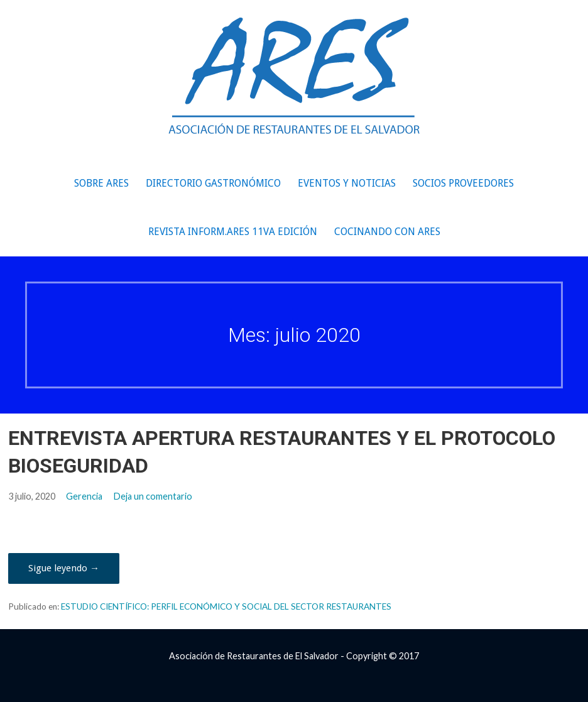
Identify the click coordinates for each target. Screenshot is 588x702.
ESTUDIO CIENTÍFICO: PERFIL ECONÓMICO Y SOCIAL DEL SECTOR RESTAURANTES (226, 606)
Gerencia (84, 496)
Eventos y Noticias (347, 183)
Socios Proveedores (463, 183)
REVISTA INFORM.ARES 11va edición (233, 232)
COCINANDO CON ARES (387, 232)
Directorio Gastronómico (213, 183)
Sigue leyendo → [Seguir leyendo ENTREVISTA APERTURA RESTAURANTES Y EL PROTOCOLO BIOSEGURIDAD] (64, 568)
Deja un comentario (153, 496)
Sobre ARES (101, 183)
